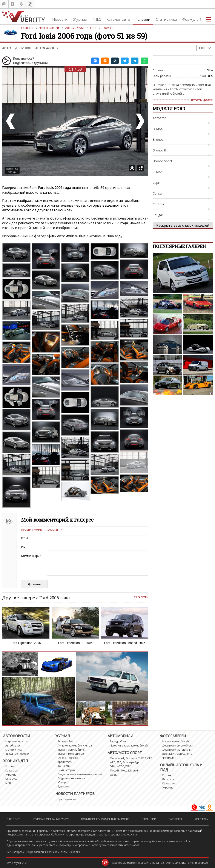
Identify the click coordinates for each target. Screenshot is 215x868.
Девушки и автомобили (177, 746)
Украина (11, 775)
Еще (203, 48)
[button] (95, 61)
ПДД (97, 19)
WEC (128, 766)
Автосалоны (47, 48)
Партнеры (175, 819)
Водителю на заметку (71, 778)
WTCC (120, 766)
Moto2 (125, 771)
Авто (7, 48)
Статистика (166, 19)
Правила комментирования (40, 530)
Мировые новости (17, 741)
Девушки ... (65, 786)
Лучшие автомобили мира (75, 746)
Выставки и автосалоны (177, 754)
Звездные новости (17, 754)
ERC (119, 762)
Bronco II (159, 150)
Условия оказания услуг (51, 819)
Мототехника (14, 750)
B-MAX (158, 129)
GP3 (150, 758)
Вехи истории (67, 770)
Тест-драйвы (66, 741)
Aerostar (159, 118)
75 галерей (141, 597)
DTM (113, 766)
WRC (113, 762)
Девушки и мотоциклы (177, 750)
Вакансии (149, 819)
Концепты (64, 766)
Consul (157, 193)
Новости (60, 19)
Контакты (202, 819)
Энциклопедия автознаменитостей (80, 774)
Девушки (23, 48)
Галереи (143, 19)
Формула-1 (117, 758)
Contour (159, 204)
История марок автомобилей (129, 746)
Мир (8, 783)
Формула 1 (192, 19)
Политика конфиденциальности (105, 819)
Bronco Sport (162, 161)
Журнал (80, 19)
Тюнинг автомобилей (72, 750)
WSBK (113, 775)
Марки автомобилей (176, 741)
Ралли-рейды (131, 762)
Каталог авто (118, 19)
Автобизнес (13, 746)
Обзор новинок (68, 758)
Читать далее (201, 100)
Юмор (62, 782)
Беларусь (11, 779)
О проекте (13, 819)
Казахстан (12, 771)
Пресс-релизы (67, 799)
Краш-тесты (65, 762)
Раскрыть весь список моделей (183, 225)
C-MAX (158, 172)
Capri (156, 182)
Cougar (158, 215)
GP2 (144, 758)
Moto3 (134, 771)
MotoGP (115, 771)
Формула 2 (133, 758)
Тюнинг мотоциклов (71, 754)
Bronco (158, 139)
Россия (10, 766)
